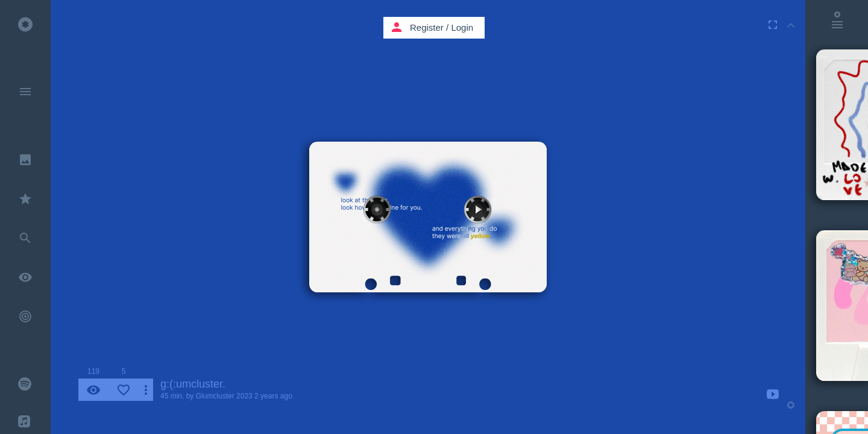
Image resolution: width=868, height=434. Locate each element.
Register (427, 27)
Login (462, 27)
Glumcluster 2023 (224, 396)
